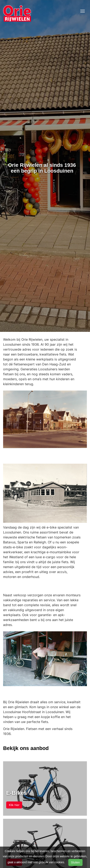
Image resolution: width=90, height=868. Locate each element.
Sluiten (75, 862)
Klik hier (14, 805)
